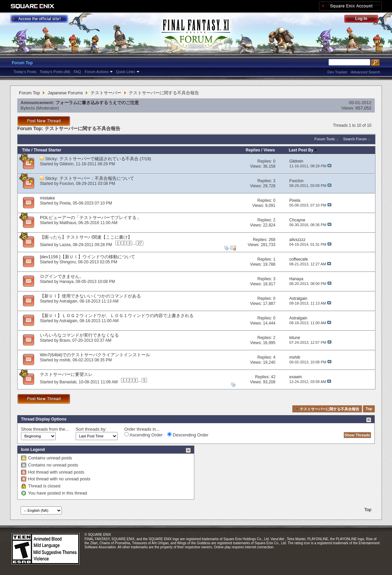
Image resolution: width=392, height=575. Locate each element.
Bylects (28, 108)
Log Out (365, 20)
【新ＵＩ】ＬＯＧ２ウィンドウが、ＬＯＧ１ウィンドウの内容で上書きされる (117, 316)
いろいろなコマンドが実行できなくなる (79, 335)
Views (269, 150)
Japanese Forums (65, 93)
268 (272, 240)
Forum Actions (97, 72)
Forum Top (22, 63)
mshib (65, 360)
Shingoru (68, 262)
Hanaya (66, 282)
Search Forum (355, 139)
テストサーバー (106, 93)
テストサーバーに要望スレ (66, 374)
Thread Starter (47, 150)
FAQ (77, 72)
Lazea (65, 244)
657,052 (363, 108)
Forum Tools (325, 139)
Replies (253, 150)
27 (140, 243)
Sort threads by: (91, 429)
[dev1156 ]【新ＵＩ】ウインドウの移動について (88, 257)
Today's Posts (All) (55, 72)
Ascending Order (143, 435)
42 (273, 377)
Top (369, 409)
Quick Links (126, 72)
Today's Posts (25, 72)
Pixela (65, 203)
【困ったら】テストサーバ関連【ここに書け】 (86, 237)
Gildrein (66, 164)
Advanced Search (365, 72)
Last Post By (303, 150)
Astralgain (68, 301)
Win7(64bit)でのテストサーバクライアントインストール (95, 355)
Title (26, 150)
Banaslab (68, 382)
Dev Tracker (337, 72)
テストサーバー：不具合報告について (97, 178)
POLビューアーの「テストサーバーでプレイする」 (90, 218)
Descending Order (188, 435)
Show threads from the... (45, 429)
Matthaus (68, 223)
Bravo (65, 340)
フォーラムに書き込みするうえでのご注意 (97, 103)
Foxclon (67, 184)
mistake (47, 198)
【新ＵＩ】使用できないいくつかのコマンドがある (90, 296)
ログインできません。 (62, 276)
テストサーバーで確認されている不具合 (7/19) (105, 159)
